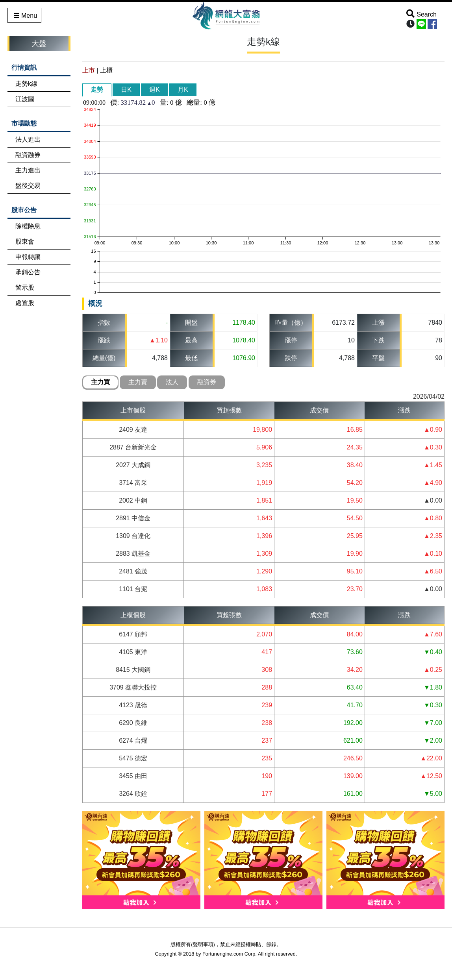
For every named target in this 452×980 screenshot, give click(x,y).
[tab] (97, 90)
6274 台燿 (133, 741)
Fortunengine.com (223, 954)
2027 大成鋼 (133, 465)
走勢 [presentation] (97, 90)
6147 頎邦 (133, 634)
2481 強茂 (133, 571)
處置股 (25, 303)
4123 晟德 (133, 705)
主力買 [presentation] (100, 382)
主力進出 (28, 170)
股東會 (25, 241)
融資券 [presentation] (207, 382)
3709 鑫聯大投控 (133, 687)
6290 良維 (133, 723)
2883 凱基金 (133, 554)
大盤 (39, 43)
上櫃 (106, 70)
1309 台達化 (133, 536)
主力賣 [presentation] (138, 382)
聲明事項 (203, 944)
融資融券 (28, 155)
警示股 (25, 288)
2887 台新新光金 (133, 447)
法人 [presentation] (172, 382)
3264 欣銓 (133, 794)
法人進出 (28, 140)
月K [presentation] (183, 90)
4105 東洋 (133, 652)
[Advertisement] (39, 436)
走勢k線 (26, 84)
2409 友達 (133, 430)
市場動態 (24, 123)
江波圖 (25, 99)
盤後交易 (28, 186)
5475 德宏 (133, 758)
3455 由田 (133, 776)
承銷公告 (28, 272)
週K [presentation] (155, 90)
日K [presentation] (126, 90)
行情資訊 (24, 67)
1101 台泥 (133, 589)
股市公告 (24, 210)
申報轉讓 (28, 257)
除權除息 (28, 226)
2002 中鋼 (133, 500)
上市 (89, 70)
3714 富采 (133, 483)
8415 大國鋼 (133, 670)
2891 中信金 (133, 518)
